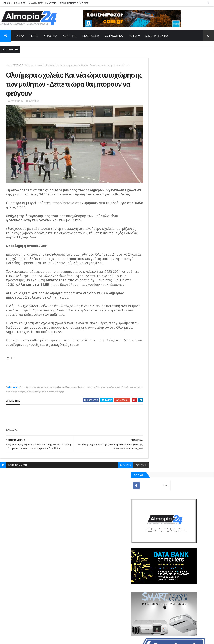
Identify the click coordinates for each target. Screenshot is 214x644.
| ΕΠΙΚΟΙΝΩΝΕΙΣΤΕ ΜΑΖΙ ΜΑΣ (74, 3)
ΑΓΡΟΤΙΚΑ (50, 36)
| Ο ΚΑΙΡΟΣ (20, 3)
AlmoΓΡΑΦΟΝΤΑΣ (157, 36)
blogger (117, 475)
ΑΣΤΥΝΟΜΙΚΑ (114, 36)
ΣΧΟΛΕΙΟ (19, 65)
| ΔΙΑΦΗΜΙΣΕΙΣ (35, 3)
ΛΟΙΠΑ (133, 36)
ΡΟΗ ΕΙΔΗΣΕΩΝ (164, 419)
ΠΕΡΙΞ (34, 36)
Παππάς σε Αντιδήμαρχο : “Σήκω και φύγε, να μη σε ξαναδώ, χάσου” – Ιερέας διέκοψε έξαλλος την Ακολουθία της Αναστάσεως (188, 307)
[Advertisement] (72, 422)
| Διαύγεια (51, 3)
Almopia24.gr (14, 393)
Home (9, 65)
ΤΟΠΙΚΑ (19, 36)
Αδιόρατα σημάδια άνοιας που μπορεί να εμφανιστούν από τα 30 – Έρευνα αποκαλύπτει (187, 336)
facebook (133, 475)
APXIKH (8, 3)
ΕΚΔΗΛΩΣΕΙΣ (91, 36)
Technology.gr (58, 639)
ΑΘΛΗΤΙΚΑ (70, 36)
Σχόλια (197, 419)
